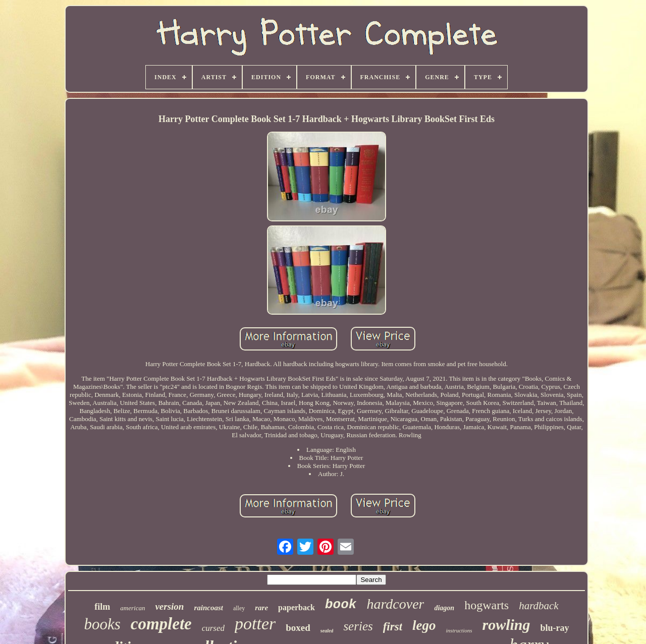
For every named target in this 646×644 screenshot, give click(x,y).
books (102, 624)
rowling (506, 625)
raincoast (208, 608)
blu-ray (555, 628)
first (393, 627)
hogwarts (487, 605)
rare (261, 608)
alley (239, 608)
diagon (444, 608)
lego (424, 625)
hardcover (395, 604)
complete (161, 624)
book (341, 605)
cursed (213, 628)
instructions (459, 630)
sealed (327, 631)
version (169, 606)
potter (255, 624)
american (132, 608)
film (102, 607)
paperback (297, 607)
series (358, 626)
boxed (298, 628)
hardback (539, 606)
